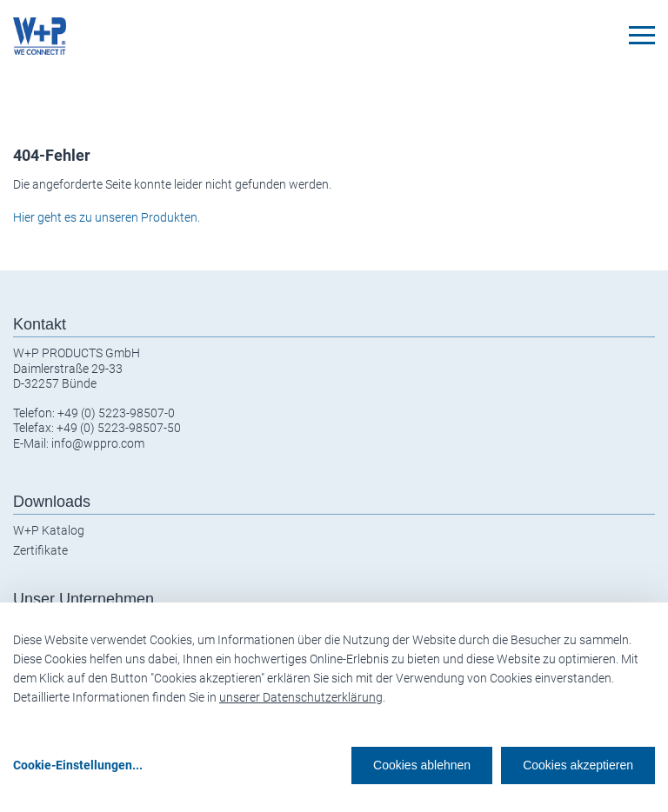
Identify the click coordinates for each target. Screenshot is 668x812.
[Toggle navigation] (642, 35)
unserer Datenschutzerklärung (301, 697)
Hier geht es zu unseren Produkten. (107, 217)
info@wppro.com (98, 443)
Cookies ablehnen (422, 765)
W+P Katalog (49, 530)
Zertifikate (40, 550)
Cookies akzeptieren (578, 765)
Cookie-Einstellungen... (78, 765)
